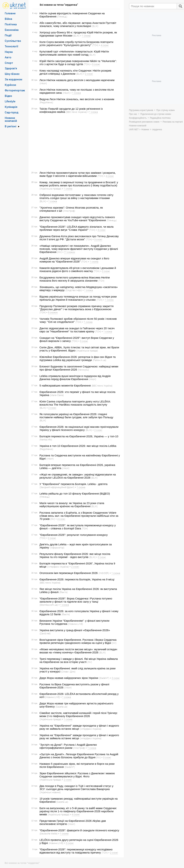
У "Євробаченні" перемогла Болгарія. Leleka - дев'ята (74, 484)
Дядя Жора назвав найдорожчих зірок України (69, 678)
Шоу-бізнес (12, 74)
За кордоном (13, 79)
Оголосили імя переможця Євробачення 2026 (69, 573)
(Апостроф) (69, 211)
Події (8, 35)
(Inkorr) (43, 83)
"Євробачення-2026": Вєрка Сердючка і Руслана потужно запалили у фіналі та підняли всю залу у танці (76, 600)
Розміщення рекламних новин (144, 122)
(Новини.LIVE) (76, 624)
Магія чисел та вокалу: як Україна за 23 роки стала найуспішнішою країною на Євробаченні (72, 505)
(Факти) (63, 592)
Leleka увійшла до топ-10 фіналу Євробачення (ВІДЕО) (75, 494)
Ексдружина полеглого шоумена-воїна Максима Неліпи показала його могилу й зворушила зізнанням (75, 279)
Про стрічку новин (166, 110)
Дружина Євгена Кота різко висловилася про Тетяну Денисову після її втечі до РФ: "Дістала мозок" (79, 238)
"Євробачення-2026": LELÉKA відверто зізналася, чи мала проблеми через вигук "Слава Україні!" (77, 228)
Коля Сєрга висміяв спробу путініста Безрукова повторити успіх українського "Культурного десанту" (76, 43)
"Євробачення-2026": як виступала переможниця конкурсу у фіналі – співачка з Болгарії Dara (78, 527)
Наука (9, 52)
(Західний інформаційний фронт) (57, 487)
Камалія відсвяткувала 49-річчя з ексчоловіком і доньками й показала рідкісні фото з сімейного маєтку (78, 269)
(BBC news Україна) (76, 112)
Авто (8, 57)
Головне (10, 13)
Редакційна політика (160, 118)
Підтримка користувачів (141, 110)
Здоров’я (11, 68)
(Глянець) (62, 17)
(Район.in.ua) (99, 360)
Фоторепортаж (15, 90)
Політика (11, 24)
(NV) (59, 252)
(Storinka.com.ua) (49, 605)
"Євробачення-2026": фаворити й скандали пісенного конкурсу (79, 830)
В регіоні (11, 126)
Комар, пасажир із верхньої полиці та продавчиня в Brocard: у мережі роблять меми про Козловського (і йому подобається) (79, 184)
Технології (11, 46)
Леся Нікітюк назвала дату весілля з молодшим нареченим (77, 80)
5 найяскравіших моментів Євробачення (65, 385)
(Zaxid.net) (45, 633)
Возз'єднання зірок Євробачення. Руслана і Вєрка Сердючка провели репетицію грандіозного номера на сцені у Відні (78, 641)
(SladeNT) (104, 678)
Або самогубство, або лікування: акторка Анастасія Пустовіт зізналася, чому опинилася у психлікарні (78, 24)
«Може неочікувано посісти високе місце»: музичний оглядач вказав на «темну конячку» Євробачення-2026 (78, 651)
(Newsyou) (83, 370)
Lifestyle (10, 101)
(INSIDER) (104, 573)
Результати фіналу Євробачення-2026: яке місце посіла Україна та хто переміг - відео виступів (75, 555)
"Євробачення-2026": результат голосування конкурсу (74, 535)
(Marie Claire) (57, 395)
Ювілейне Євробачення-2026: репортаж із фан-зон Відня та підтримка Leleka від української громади (78, 358)
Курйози (10, 85)
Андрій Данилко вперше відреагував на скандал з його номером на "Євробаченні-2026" (74, 260)
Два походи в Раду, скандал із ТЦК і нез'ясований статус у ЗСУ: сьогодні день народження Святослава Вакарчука (77, 787)
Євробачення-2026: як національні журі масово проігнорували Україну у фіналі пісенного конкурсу (79, 428)
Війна (8, 19)
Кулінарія (11, 107)
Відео (8, 96)
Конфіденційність (138, 118)
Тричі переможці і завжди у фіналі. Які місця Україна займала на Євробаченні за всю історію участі (79, 660)
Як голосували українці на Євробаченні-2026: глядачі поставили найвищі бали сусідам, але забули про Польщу (76, 416)
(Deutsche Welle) (49, 834)
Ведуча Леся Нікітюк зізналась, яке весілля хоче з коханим (77, 99)
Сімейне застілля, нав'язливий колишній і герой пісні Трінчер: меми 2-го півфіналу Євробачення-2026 (79, 714)
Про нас (133, 114)
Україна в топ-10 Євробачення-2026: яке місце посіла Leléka (78, 446)
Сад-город (12, 112)
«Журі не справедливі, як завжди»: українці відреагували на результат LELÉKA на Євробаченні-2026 (78, 476)
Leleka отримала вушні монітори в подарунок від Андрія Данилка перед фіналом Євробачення (75, 378)
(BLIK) (95, 26)
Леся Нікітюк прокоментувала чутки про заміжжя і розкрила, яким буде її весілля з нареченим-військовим (78, 174)
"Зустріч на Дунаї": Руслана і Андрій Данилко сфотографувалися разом (68, 746)
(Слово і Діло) (68, 672)
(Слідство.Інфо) (74, 290)
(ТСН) (95, 45)
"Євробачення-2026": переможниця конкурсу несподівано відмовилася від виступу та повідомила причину (76, 851)
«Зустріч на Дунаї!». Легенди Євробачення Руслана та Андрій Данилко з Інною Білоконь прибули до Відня (79, 756)
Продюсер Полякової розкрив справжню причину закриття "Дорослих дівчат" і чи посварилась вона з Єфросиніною (77, 308)
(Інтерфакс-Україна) (58, 567)
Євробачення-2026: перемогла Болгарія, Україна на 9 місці (77, 579)
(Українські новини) (50, 792)
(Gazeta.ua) (61, 707)
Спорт (9, 63)
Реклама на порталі (173, 122)
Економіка (12, 30)
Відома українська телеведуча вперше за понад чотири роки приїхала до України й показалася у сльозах (78, 298)
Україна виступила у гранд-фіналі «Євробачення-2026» (75, 630)
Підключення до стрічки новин (156, 114)
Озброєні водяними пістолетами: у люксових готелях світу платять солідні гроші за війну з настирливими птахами (77, 196)
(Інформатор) (57, 548)
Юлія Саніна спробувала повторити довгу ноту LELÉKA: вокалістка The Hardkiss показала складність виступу (75, 403)
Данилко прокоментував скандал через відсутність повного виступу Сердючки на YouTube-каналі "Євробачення (77, 219)
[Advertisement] (76, 142)
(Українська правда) (50, 189)
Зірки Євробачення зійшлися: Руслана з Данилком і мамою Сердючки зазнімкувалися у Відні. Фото (77, 775)
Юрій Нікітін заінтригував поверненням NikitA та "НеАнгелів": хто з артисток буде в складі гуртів (78, 63)
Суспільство (13, 41)
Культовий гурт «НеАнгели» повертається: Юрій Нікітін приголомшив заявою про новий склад (74, 53)
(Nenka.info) (46, 440)
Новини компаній (11, 119)
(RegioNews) (46, 102)
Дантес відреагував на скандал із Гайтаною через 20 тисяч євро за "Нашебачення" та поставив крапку (77, 330)
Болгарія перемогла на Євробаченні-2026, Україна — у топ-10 (79, 436)
